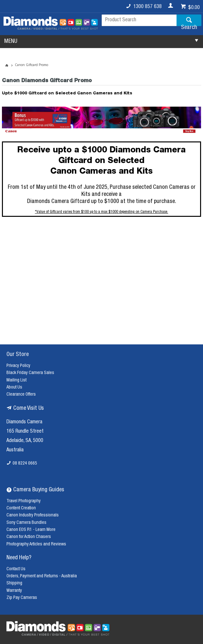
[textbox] (139, 20)
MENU (11, 42)
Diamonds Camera (24, 422)
